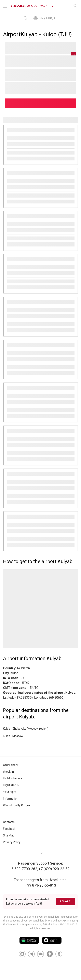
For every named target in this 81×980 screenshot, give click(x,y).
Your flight (10, 792)
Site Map (9, 835)
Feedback (9, 829)
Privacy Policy (12, 842)
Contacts (9, 822)
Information (11, 799)
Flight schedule (13, 778)
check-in (8, 772)
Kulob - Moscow (13, 736)
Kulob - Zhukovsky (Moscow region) (26, 729)
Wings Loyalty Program (18, 805)
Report (65, 901)
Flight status (11, 785)
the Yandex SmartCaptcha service (22, 925)
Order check (11, 765)
